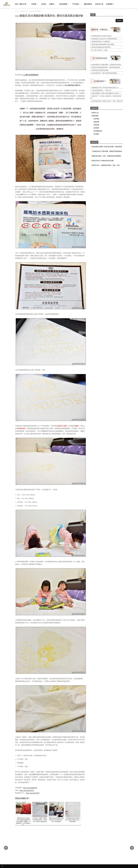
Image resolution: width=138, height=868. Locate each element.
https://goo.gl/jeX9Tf (33, 793)
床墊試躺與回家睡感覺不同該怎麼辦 (103, 44)
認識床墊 (96, 122)
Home (17, 11)
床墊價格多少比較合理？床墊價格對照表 (104, 39)
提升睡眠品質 (98, 131)
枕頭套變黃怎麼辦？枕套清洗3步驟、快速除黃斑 (107, 147)
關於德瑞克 (88, 4)
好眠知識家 (64, 4)
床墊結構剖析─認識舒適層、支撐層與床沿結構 (106, 65)
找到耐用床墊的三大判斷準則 (101, 42)
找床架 (44, 4)
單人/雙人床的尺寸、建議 (100, 50)
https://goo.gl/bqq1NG (27, 790)
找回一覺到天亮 (21, 4)
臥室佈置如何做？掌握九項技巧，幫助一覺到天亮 (107, 101)
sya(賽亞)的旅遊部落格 (31, 75)
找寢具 (52, 4)
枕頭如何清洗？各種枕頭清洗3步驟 (102, 161)
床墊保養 (96, 125)
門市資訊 (76, 4)
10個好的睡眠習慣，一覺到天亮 (101, 90)
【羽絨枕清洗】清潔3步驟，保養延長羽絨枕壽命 (107, 151)
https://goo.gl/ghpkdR (30, 788)
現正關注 (96, 134)
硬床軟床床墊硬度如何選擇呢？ (101, 47)
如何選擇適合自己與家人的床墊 (101, 36)
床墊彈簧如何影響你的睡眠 (100, 70)
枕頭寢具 (96, 128)
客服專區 (110, 4)
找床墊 (35, 4)
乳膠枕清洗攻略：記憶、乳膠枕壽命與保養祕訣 (106, 156)
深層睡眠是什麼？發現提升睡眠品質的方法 (105, 88)
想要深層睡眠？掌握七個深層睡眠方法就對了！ (106, 93)
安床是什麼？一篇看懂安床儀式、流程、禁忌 (106, 165)
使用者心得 (99, 4)
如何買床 (96, 119)
